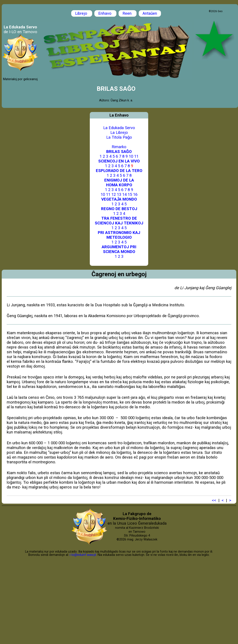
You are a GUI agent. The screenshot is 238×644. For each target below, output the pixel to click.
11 (136, 156)
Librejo (82, 13)
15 (130, 195)
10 (131, 156)
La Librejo (119, 133)
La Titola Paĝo (119, 137)
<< (214, 500)
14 (124, 195)
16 (135, 195)
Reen (128, 13)
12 (114, 195)
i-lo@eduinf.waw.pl (83, 555)
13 (119, 195)
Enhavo (105, 13)
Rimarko (119, 147)
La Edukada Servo (119, 128)
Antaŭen (150, 13)
